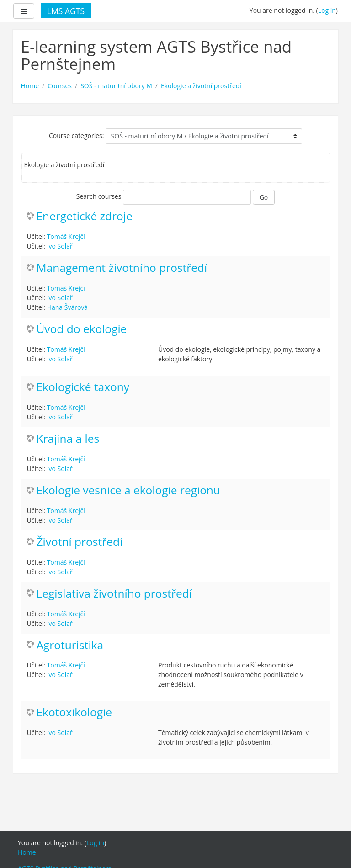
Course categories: (77, 135)
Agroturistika (70, 645)
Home (30, 86)
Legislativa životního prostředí (114, 594)
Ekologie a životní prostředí (201, 86)
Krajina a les (68, 439)
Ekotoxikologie (74, 712)
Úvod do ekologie (82, 329)
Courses (60, 86)
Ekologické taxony (83, 387)
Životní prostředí (80, 542)
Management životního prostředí (122, 268)
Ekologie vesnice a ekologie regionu (128, 490)
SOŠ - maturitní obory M (116, 86)
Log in (327, 10)
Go (264, 197)
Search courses (99, 196)
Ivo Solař (60, 246)
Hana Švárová (67, 307)
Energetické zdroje (85, 216)
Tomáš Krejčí (66, 236)
